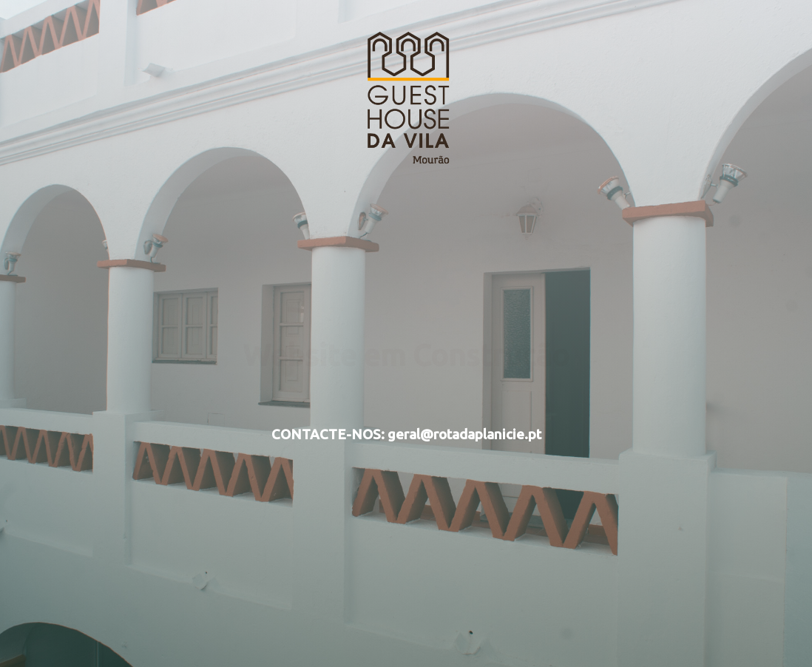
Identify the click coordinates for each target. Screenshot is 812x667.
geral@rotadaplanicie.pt (464, 434)
